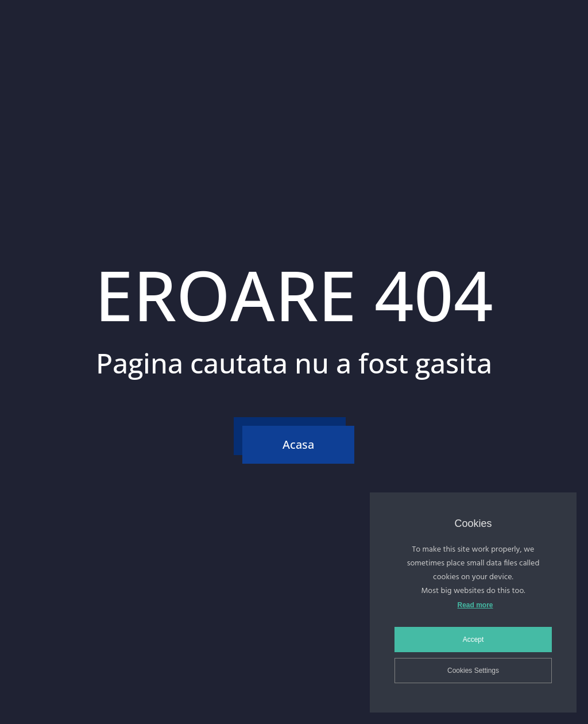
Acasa (298, 444)
